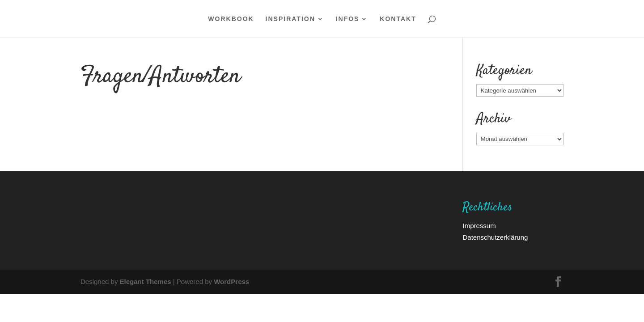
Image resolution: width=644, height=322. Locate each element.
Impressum (479, 225)
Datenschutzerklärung (495, 237)
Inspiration (290, 19)
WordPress (231, 281)
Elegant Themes (146, 281)
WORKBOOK (231, 19)
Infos (348, 19)
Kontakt (398, 19)
